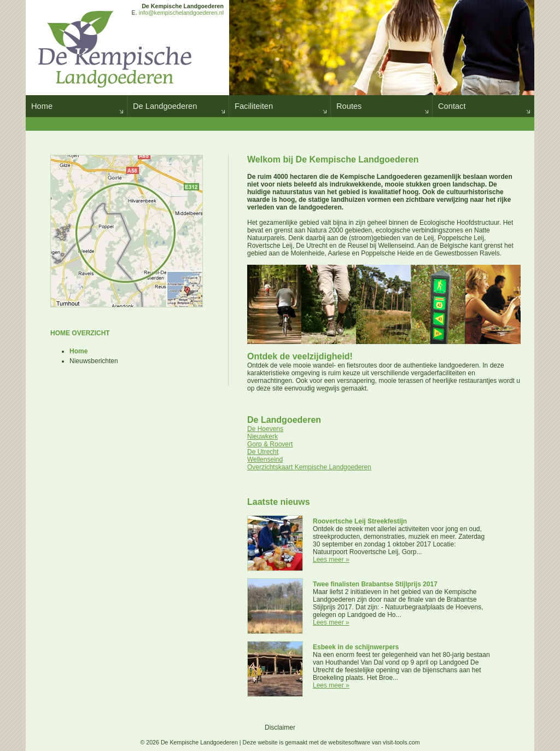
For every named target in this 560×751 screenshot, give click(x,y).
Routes (349, 106)
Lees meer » (331, 560)
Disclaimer (280, 727)
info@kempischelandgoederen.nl (181, 13)
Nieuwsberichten (94, 361)
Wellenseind (265, 459)
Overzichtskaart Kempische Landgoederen (309, 467)
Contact (452, 106)
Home (42, 106)
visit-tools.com (401, 742)
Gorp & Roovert (270, 444)
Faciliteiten (254, 106)
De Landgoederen (165, 106)
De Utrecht (263, 452)
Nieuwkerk (262, 436)
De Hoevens (265, 429)
